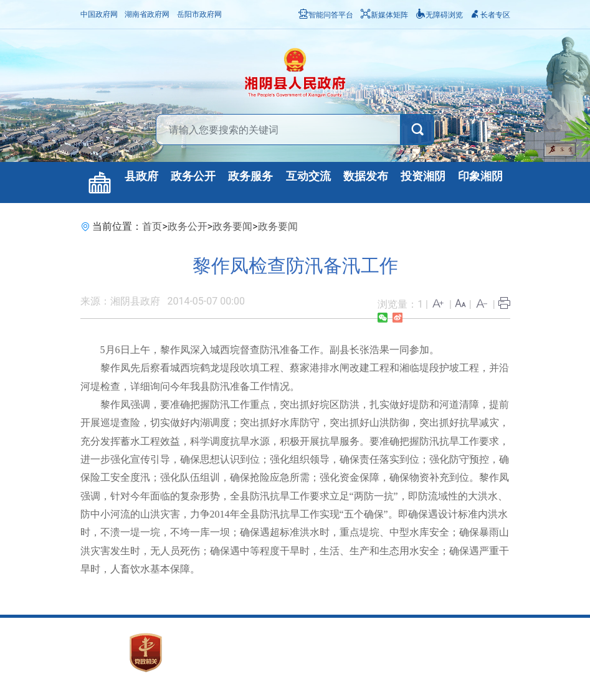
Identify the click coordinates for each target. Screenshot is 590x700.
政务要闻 (232, 226)
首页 (152, 226)
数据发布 (366, 176)
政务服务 (250, 176)
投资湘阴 (423, 176)
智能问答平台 (326, 15)
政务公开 (193, 176)
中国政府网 (99, 14)
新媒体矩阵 (384, 15)
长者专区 (490, 15)
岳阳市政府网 (199, 14)
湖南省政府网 (147, 14)
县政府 (141, 176)
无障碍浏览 (439, 15)
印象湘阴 (480, 176)
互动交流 (308, 176)
